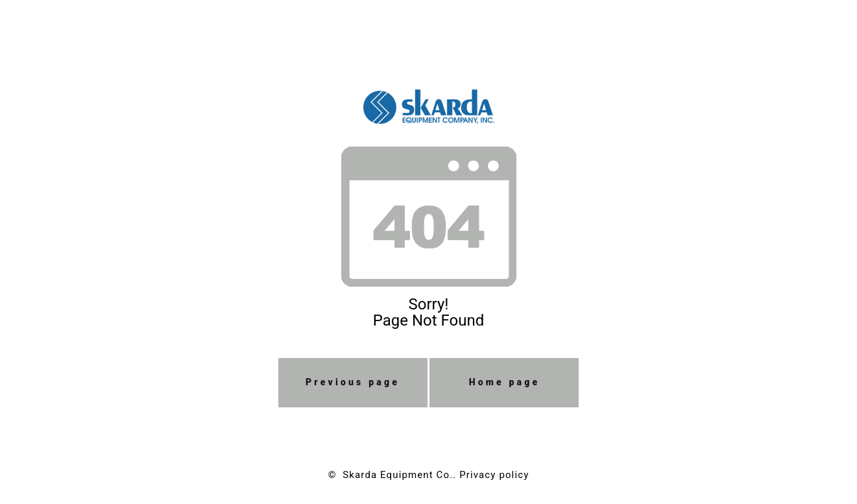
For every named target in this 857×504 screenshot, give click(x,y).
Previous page (353, 382)
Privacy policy (494, 475)
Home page (505, 382)
